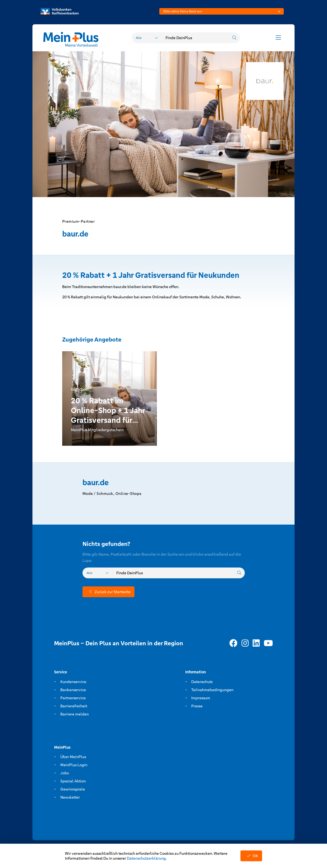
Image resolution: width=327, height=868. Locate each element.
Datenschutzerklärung (146, 858)
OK (251, 856)
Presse (197, 706)
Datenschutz (202, 682)
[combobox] (222, 11)
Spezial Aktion (73, 781)
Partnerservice (73, 698)
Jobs (65, 773)
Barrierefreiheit (74, 706)
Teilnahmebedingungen (212, 690)
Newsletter (70, 797)
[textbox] (222, 11)
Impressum (201, 698)
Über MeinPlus (73, 757)
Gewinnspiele (73, 789)
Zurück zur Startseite (108, 592)
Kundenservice (73, 682)
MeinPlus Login (74, 765)
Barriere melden (75, 714)
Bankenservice (73, 690)
